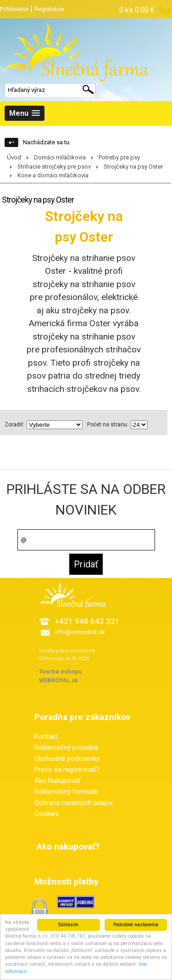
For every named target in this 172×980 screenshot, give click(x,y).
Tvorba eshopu (61, 671)
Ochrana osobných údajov (74, 803)
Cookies (47, 814)
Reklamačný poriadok (67, 748)
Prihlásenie (14, 9)
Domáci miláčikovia (60, 157)
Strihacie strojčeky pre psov (54, 167)
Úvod (14, 157)
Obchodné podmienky (67, 759)
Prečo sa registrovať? (67, 770)
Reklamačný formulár (67, 792)
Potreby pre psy (119, 157)
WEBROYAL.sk (58, 680)
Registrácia (49, 9)
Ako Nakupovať (57, 781)
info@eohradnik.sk (80, 632)
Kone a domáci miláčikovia (53, 175)
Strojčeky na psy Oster (133, 167)
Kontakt (46, 736)
